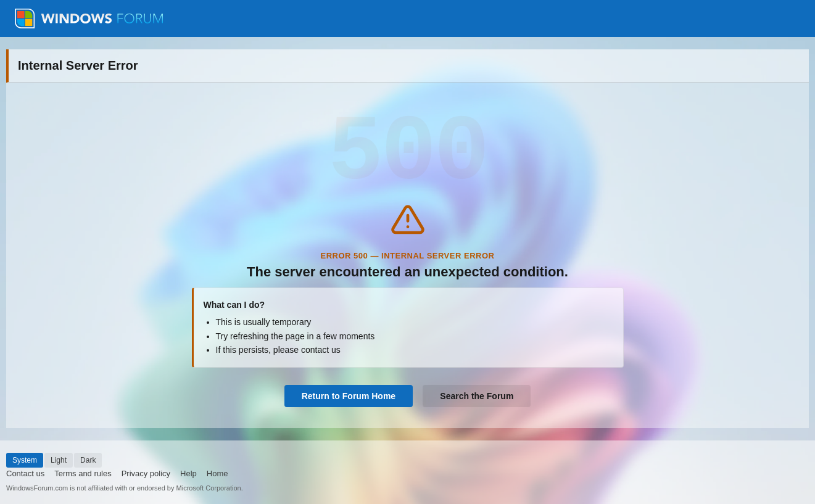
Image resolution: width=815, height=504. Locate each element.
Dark (88, 460)
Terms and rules (83, 473)
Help (188, 473)
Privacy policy (146, 473)
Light (59, 460)
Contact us (25, 473)
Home (217, 473)
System (25, 460)
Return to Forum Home (349, 396)
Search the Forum (477, 396)
